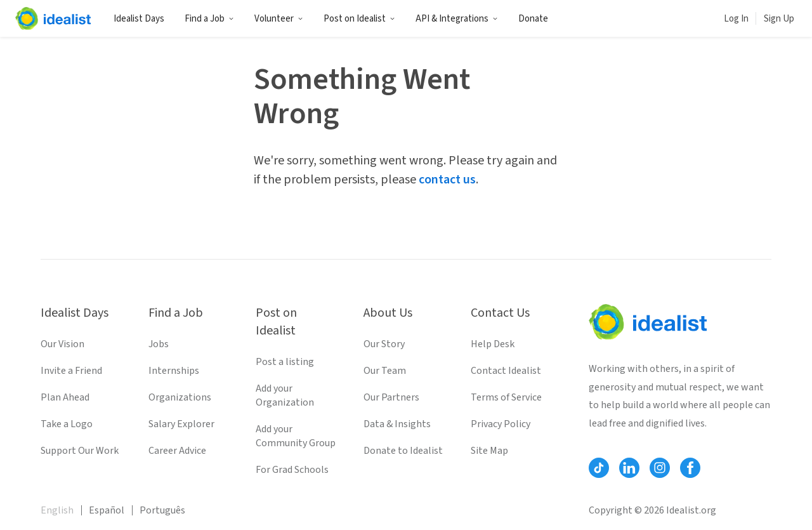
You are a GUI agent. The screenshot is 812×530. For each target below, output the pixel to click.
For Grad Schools (292, 470)
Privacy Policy (501, 424)
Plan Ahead (65, 397)
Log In (736, 19)
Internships (174, 371)
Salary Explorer (181, 424)
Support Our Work (80, 451)
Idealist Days (139, 19)
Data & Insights (397, 424)
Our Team (385, 371)
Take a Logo (67, 424)
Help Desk (493, 344)
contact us (447, 180)
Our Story (384, 344)
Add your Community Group (296, 436)
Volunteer (279, 19)
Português (162, 510)
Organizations (180, 397)
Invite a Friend (71, 371)
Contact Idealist (506, 371)
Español (107, 510)
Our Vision (62, 344)
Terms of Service (506, 397)
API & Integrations (457, 19)
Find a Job (209, 19)
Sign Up (779, 19)
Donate (533, 19)
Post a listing (285, 362)
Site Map (489, 451)
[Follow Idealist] (599, 468)
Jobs (159, 344)
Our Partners (391, 397)
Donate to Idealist (403, 451)
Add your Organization (285, 395)
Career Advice (177, 451)
